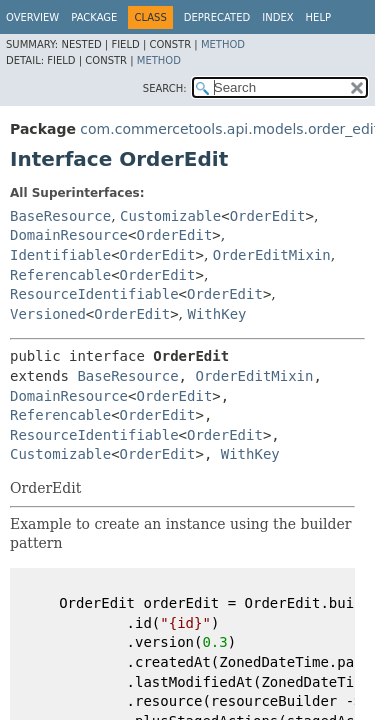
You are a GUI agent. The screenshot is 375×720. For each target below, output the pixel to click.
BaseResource (60, 216)
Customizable (170, 216)
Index (277, 17)
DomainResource (69, 235)
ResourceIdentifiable (94, 294)
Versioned (48, 314)
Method (223, 44)
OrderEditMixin (272, 255)
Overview (32, 17)
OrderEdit (268, 216)
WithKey (217, 314)
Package (94, 17)
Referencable (60, 275)
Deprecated (217, 17)
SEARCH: (165, 88)
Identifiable (60, 255)
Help (318, 17)
